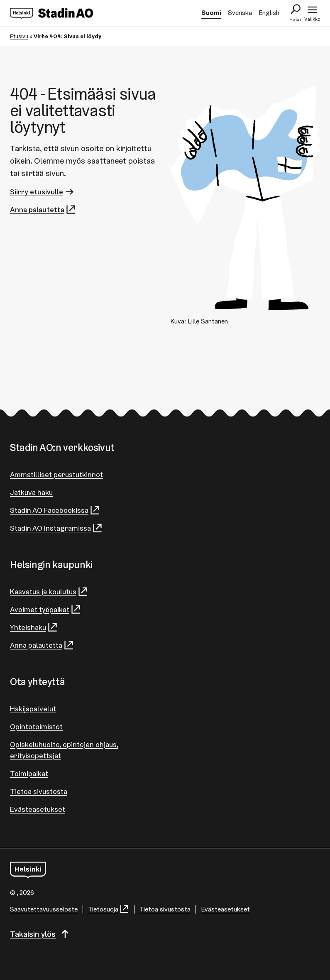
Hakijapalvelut (33, 709)
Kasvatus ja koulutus (49, 592)
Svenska (240, 13)
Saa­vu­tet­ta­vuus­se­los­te (44, 909)
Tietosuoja (109, 909)
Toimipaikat (29, 773)
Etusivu (19, 36)
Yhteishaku (34, 627)
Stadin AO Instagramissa (56, 528)
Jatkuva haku (31, 492)
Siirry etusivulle (43, 192)
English (269, 13)
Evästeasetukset (38, 809)
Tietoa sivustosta (39, 791)
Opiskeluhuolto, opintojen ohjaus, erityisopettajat (64, 750)
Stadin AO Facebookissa (55, 510)
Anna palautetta (43, 209)
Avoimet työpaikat (46, 609)
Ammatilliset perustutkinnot (56, 474)
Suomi (211, 13)
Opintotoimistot (36, 726)
